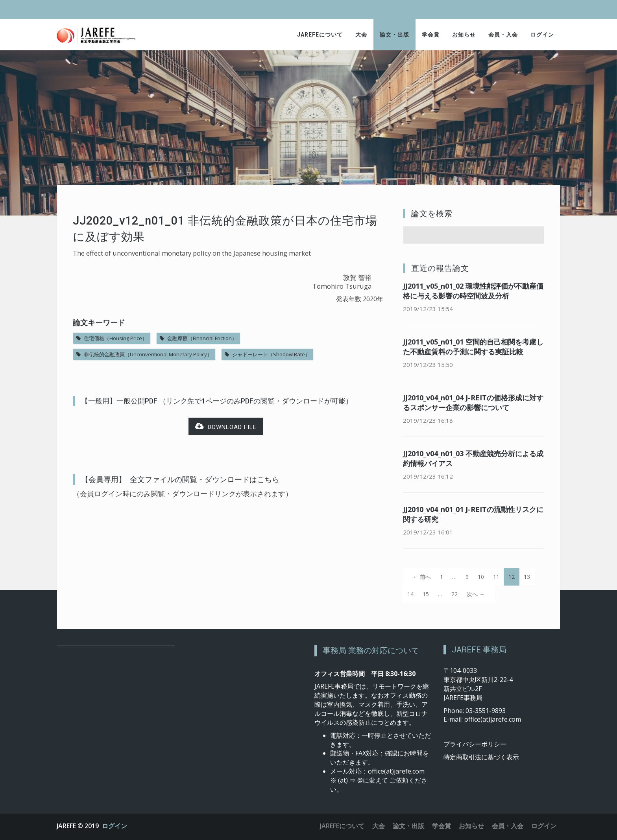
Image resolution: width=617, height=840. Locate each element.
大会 (361, 35)
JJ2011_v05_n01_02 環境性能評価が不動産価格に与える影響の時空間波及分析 (473, 291)
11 (496, 577)
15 (426, 594)
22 (454, 594)
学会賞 (431, 35)
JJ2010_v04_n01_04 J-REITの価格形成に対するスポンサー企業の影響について (473, 402)
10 (481, 577)
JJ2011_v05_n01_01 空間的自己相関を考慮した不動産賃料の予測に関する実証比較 (473, 347)
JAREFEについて (320, 35)
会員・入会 (503, 35)
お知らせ (464, 35)
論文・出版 (394, 35)
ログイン (542, 35)
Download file (226, 426)
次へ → (476, 594)
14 (410, 594)
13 (527, 577)
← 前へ (422, 577)
